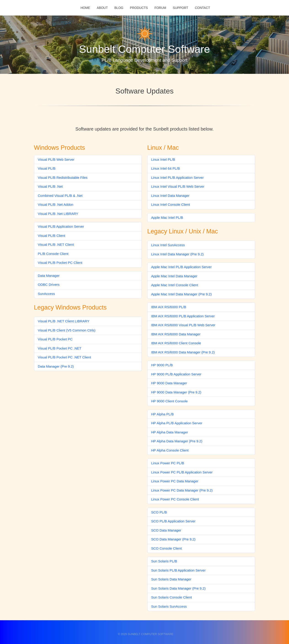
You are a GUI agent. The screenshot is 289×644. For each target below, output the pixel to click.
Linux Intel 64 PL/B (166, 168)
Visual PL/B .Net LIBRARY (58, 214)
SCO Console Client (167, 548)
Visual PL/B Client (52, 236)
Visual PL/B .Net (50, 186)
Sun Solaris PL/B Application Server (178, 570)
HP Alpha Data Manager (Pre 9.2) (177, 441)
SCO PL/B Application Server (173, 521)
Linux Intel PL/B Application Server (178, 178)
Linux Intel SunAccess (168, 245)
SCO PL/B (159, 512)
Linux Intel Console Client (171, 204)
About (102, 8)
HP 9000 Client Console (170, 401)
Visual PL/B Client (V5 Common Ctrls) (67, 330)
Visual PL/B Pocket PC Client (60, 263)
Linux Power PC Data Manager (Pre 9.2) (182, 490)
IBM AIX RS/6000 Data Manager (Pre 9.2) (183, 352)
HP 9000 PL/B (162, 365)
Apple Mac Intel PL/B (167, 218)
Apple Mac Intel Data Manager (174, 276)
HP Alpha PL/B (163, 414)
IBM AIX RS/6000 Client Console (176, 343)
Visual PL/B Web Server (56, 159)
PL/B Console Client (53, 254)
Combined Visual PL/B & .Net (60, 196)
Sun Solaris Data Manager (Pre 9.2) (178, 588)
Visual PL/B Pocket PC (55, 339)
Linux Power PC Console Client (175, 499)
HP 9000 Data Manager (169, 383)
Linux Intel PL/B (163, 159)
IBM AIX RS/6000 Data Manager (176, 334)
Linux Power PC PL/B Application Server (182, 472)
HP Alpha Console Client (170, 450)
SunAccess (46, 294)
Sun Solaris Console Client (172, 597)
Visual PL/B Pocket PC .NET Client (65, 357)
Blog (119, 8)
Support (180, 8)
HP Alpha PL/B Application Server (177, 423)
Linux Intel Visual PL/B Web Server (178, 186)
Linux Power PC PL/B (168, 463)
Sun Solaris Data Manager (171, 579)
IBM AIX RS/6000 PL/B (169, 307)
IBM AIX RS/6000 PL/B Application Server (183, 316)
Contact (203, 8)
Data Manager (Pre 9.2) (56, 366)
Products (139, 8)
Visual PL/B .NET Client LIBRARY (64, 321)
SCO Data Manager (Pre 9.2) (173, 539)
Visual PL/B (47, 168)
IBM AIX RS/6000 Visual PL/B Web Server (183, 325)
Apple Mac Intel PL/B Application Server (182, 267)
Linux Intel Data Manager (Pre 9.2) (178, 254)
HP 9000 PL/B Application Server (176, 374)
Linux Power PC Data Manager (175, 481)
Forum (160, 8)
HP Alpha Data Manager (170, 432)
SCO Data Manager (166, 530)
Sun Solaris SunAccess (169, 606)
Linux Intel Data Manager (170, 196)
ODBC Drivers (49, 285)
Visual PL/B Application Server (61, 226)
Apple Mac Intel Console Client (175, 285)
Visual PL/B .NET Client (56, 245)
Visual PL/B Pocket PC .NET (60, 348)
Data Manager (49, 276)
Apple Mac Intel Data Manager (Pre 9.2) (182, 294)
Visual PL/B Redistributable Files (63, 178)
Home (85, 8)
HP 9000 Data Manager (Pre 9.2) (176, 392)
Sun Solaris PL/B (164, 561)
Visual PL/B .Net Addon (56, 204)
